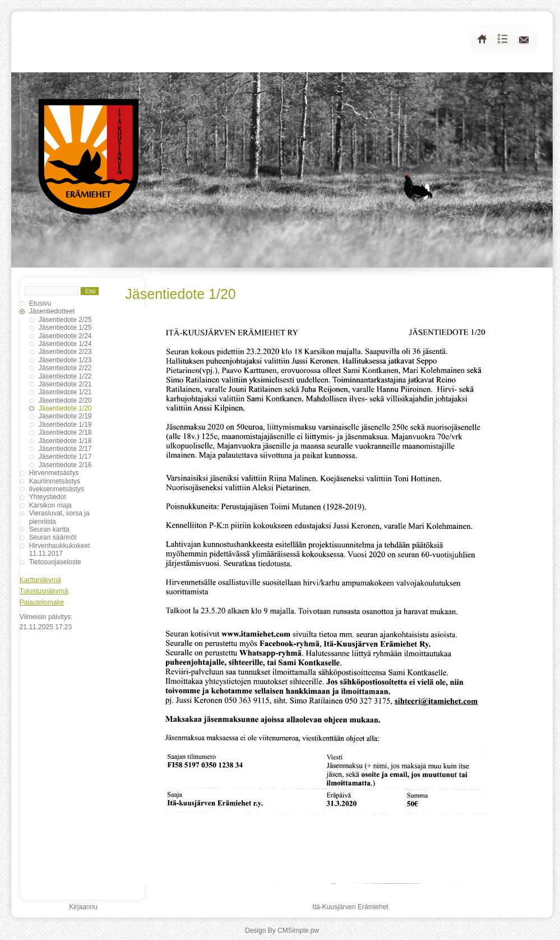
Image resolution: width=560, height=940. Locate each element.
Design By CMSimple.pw (282, 930)
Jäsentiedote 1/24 (65, 344)
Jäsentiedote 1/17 (65, 457)
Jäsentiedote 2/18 (65, 432)
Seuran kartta (49, 529)
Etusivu (40, 303)
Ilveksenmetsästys (57, 489)
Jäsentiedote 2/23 (65, 352)
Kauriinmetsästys (55, 481)
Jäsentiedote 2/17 (65, 449)
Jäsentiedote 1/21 (65, 392)
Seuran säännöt (53, 537)
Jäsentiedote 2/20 (65, 400)
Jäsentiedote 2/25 (65, 320)
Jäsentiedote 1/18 (65, 441)
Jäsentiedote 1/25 (65, 328)
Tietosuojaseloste (55, 562)
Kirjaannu (83, 907)
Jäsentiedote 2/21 (65, 384)
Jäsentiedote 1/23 (65, 360)
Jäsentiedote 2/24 (65, 336)
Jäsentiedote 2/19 (65, 416)
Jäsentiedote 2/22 (65, 368)
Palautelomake (42, 602)
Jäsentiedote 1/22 (65, 376)
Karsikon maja (50, 505)
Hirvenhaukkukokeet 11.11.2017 (60, 550)
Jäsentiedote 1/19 (65, 425)
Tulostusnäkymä (44, 591)
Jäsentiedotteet (52, 311)
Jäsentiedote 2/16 (65, 465)
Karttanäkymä (40, 580)
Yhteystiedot (48, 497)
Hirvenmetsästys (54, 473)
